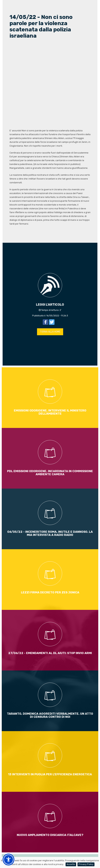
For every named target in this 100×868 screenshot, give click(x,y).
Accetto (71, 864)
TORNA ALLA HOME (50, 332)
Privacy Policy (86, 864)
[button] (8, 860)
